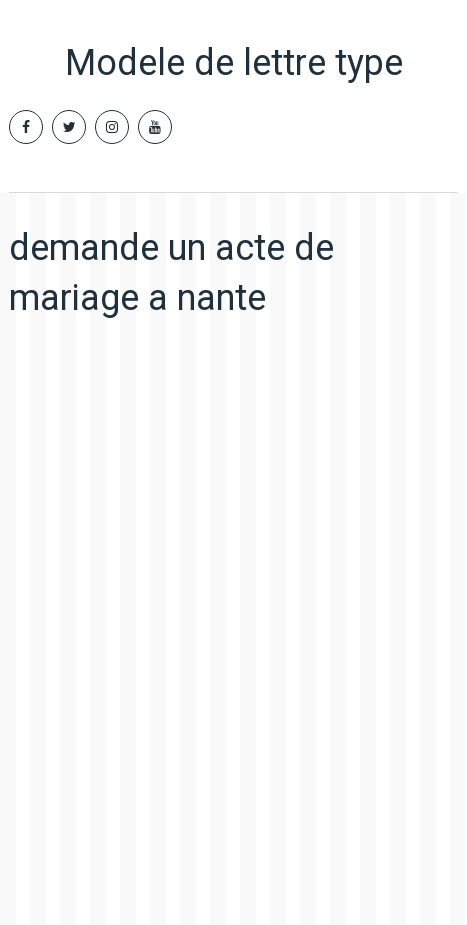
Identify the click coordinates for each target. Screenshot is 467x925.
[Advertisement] (233, 608)
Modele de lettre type (234, 63)
